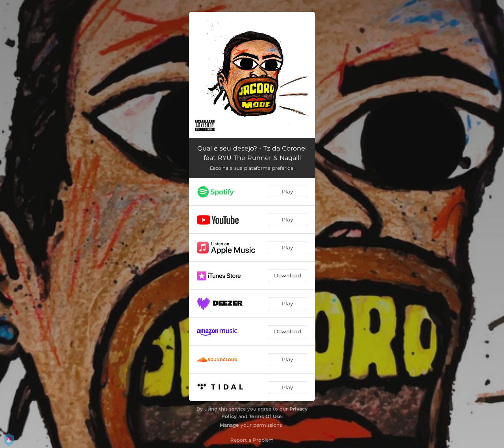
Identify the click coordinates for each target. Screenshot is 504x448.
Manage (229, 425)
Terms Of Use (265, 416)
